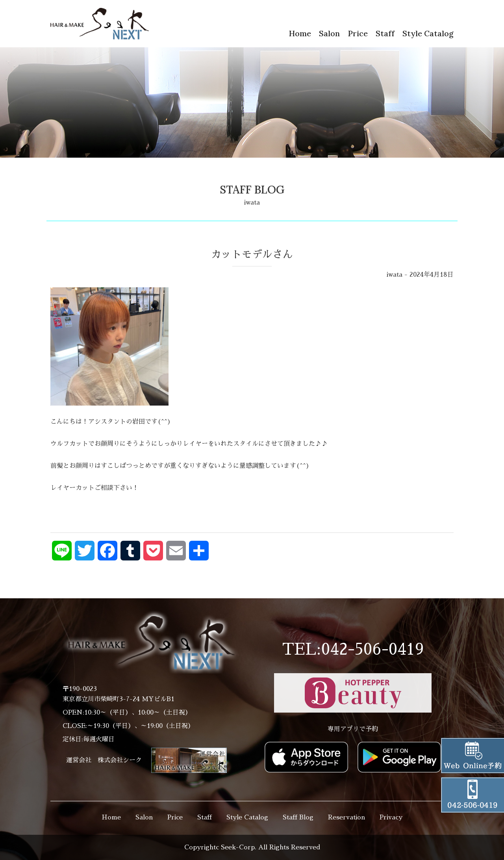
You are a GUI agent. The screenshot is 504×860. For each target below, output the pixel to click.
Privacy (391, 817)
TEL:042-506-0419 (353, 650)
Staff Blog (298, 817)
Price (358, 33)
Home (300, 33)
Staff (385, 33)
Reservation (346, 817)
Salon (329, 33)
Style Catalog (428, 33)
